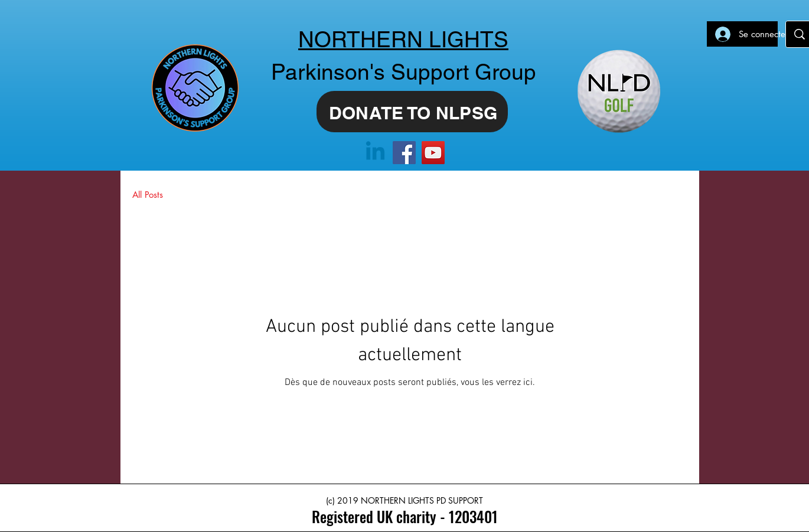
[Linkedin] (375, 153)
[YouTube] (433, 153)
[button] (672, 196)
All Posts (148, 195)
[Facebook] (404, 153)
